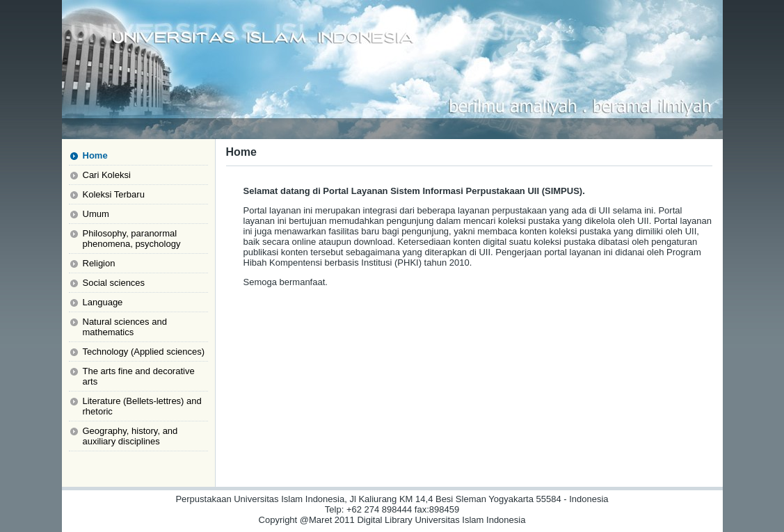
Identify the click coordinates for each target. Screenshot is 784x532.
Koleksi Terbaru (114, 194)
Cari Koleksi (107, 175)
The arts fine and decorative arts (139, 376)
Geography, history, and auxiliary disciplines (130, 436)
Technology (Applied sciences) (144, 352)
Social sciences (114, 283)
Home (95, 155)
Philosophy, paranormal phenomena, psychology (132, 239)
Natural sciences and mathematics (125, 327)
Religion (99, 263)
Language (103, 302)
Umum (96, 214)
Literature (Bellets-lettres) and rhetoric (142, 406)
